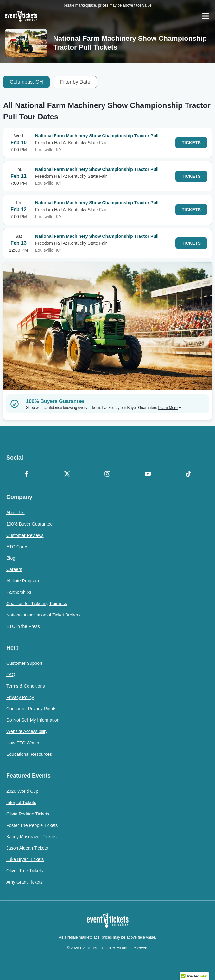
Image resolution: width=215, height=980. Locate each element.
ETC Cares (17, 547)
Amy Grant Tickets (24, 882)
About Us (16, 513)
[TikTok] (188, 474)
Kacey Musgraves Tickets (32, 837)
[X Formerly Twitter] (67, 474)
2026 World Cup (22, 791)
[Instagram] (108, 474)
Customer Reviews (25, 535)
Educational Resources (29, 754)
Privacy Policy (20, 697)
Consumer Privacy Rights (31, 709)
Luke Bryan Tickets (25, 859)
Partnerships (19, 592)
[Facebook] (27, 474)
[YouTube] (148, 474)
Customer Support (24, 663)
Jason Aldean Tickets (27, 848)
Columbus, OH (26, 82)
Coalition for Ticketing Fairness (37, 604)
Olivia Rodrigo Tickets (28, 814)
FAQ (11, 675)
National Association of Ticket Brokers (43, 615)
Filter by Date (75, 82)
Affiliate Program (23, 581)
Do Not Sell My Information (33, 720)
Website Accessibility (27, 731)
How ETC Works (23, 743)
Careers (14, 569)
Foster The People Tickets (32, 825)
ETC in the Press (23, 626)
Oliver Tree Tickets (25, 871)
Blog (11, 558)
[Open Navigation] (206, 16)
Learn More (170, 408)
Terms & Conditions (25, 686)
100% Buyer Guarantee (29, 524)
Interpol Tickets (21, 803)
